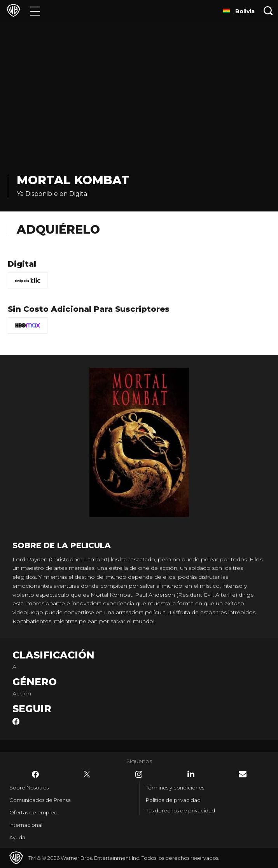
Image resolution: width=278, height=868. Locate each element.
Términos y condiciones (175, 788)
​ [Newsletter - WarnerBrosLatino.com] (243, 774)
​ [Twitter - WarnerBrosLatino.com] (87, 774)
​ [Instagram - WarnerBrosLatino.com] (139, 774)
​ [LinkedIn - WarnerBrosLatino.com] (191, 774)
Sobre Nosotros (29, 788)
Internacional (26, 825)
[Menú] (35, 11)
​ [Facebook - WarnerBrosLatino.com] (35, 774)
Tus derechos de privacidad (180, 810)
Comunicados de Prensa (40, 800)
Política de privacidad (173, 800)
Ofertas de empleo (33, 812)
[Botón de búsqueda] (268, 11)
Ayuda (17, 837)
